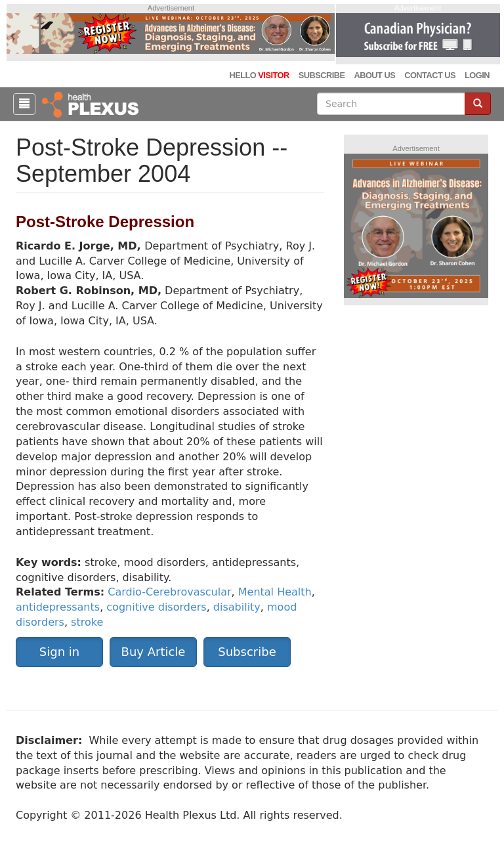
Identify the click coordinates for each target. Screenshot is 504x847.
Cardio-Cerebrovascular (169, 592)
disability (237, 607)
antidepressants (58, 607)
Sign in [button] (59, 652)
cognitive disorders (156, 607)
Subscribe (322, 75)
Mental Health (275, 592)
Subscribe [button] (247, 652)
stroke (87, 622)
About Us (374, 75)
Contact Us (430, 75)
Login (477, 75)
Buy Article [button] (154, 652)
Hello (259, 75)
